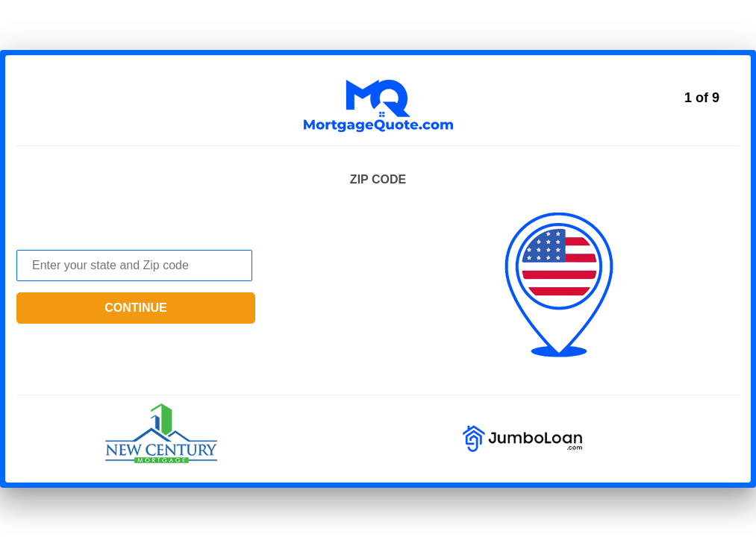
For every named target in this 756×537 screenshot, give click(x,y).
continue (136, 308)
